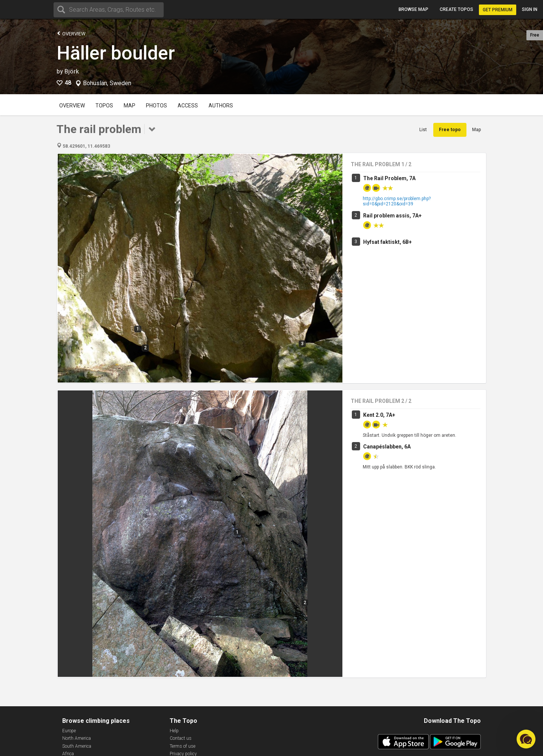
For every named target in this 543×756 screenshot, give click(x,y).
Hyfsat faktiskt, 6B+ (387, 242)
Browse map (413, 9)
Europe (69, 731)
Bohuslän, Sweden (107, 83)
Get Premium (498, 10)
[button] (526, 739)
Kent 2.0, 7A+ (379, 415)
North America (77, 738)
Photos (156, 106)
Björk (72, 71)
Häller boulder (116, 53)
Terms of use (183, 746)
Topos (104, 106)
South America (77, 746)
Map (130, 106)
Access (188, 106)
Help (174, 731)
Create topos (456, 9)
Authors (221, 106)
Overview (71, 33)
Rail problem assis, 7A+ (392, 216)
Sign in (530, 9)
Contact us (181, 738)
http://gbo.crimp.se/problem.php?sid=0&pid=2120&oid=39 (397, 201)
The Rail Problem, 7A (389, 178)
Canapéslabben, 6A (387, 447)
